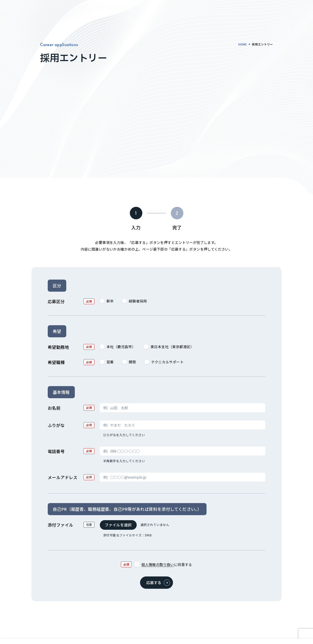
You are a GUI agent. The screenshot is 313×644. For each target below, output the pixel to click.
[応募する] (156, 583)
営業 (107, 362)
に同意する (163, 564)
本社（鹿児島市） (118, 347)
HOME (243, 44)
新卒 (107, 301)
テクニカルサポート (164, 362)
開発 (129, 362)
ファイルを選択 (118, 525)
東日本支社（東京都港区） (169, 347)
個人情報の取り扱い (158, 564)
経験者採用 (135, 301)
